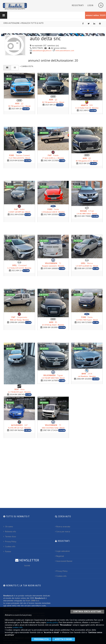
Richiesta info (10, 531)
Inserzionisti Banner (64, 561)
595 (87, 106)
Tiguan (53, 377)
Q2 (19, 105)
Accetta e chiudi (64, 639)
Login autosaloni (62, 551)
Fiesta (53, 210)
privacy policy (52, 622)
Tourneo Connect (19, 156)
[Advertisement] (53, 471)
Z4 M (87, 375)
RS (53, 323)
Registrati (78, 5)
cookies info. (18, 627)
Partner (7, 551)
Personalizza (41, 639)
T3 (53, 426)
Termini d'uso (10, 536)
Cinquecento (19, 318)
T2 (53, 264)
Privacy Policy (10, 541)
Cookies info (9, 546)
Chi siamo (8, 526)
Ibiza (19, 391)
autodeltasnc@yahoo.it (42, 50)
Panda (53, 156)
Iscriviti (27, 565)
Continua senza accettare (87, 612)
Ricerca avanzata (63, 526)
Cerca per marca (63, 531)
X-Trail (87, 212)
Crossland (19, 267)
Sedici (19, 210)
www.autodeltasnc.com (65, 50)
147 (19, 426)
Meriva (87, 264)
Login (90, 5)
